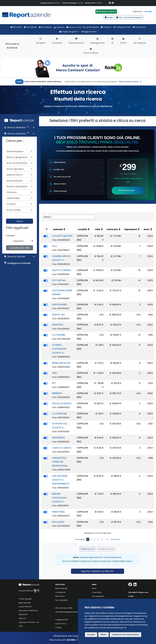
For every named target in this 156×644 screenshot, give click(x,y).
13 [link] (107, 539)
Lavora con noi (74, 27)
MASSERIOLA (58, 438)
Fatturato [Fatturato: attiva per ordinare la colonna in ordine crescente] (112, 229)
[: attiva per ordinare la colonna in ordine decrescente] (46, 229)
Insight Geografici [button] (69, 32)
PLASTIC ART (59, 315)
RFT (54, 383)
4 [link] (98, 539)
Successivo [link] (115, 539)
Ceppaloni (18, 241)
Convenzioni (139, 27)
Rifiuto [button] (103, 635)
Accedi (148, 12)
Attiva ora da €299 (128, 191)
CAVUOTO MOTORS (62, 236)
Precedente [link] (80, 539)
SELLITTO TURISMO (62, 270)
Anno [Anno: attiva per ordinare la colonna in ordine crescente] (147, 229)
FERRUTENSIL (58, 512)
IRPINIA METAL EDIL (61, 363)
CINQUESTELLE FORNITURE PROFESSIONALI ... (61, 462)
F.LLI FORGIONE (59, 414)
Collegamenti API (122, 27)
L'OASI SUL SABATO (62, 448)
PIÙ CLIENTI (16, 27)
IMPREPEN (57, 393)
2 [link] (91, 539)
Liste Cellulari (45, 27)
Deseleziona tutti (106, 549)
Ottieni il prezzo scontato (130, 82)
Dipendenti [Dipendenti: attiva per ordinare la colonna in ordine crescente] (131, 229)
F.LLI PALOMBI (59, 335)
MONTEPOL (58, 325)
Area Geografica (98, 596)
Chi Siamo (106, 27)
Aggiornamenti (89, 32)
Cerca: (69, 217)
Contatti (58, 628)
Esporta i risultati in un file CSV (97, 571)
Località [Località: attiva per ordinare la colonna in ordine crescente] (82, 229)
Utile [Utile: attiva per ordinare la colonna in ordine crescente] (98, 229)
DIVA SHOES (58, 522)
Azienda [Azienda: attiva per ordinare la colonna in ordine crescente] (58, 229)
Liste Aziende (30, 27)
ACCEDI (71, 640)
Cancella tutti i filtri (19, 248)
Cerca (19, 221)
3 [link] (95, 539)
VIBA (54, 373)
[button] (20, 128)
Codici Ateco (97, 592)
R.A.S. (55, 246)
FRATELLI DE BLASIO (62, 403)
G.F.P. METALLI (59, 280)
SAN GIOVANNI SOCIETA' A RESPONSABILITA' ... (61, 480)
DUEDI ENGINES (60, 304)
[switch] (46, 236)
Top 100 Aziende (91, 27)
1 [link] (88, 539)
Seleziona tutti (87, 549)
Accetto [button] (91, 635)
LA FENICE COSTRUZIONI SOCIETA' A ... (59, 349)
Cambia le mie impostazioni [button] (125, 635)
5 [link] (102, 539)
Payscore (59, 27)
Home (94, 588)
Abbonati (137, 12)
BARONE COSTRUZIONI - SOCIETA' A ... (60, 498)
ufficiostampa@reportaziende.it (67, 612)
